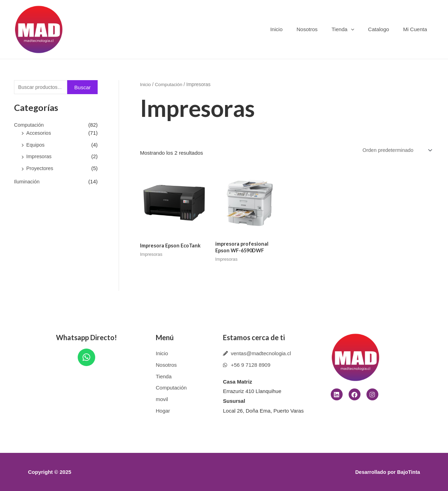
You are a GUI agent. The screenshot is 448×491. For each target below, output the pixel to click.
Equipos (36, 145)
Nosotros (319, 29)
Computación (29, 125)
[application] (360, 29)
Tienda (351, 29)
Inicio (292, 29)
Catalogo (384, 29)
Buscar (82, 88)
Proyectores (40, 169)
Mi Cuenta (417, 29)
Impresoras (39, 157)
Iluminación (27, 182)
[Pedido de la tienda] (395, 150)
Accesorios (39, 133)
